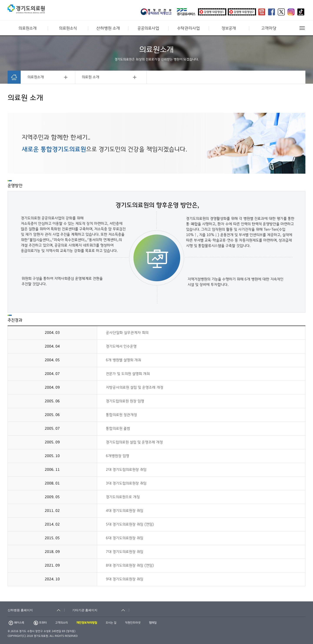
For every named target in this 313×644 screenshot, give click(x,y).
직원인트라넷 (133, 623)
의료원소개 (28, 28)
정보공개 (229, 28)
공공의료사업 (148, 28)
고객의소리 (62, 623)
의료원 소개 (91, 77)
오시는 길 (111, 623)
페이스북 (16, 623)
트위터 (40, 623)
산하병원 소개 (108, 28)
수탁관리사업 (188, 28)
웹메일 (153, 623)
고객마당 (269, 28)
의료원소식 (68, 28)
